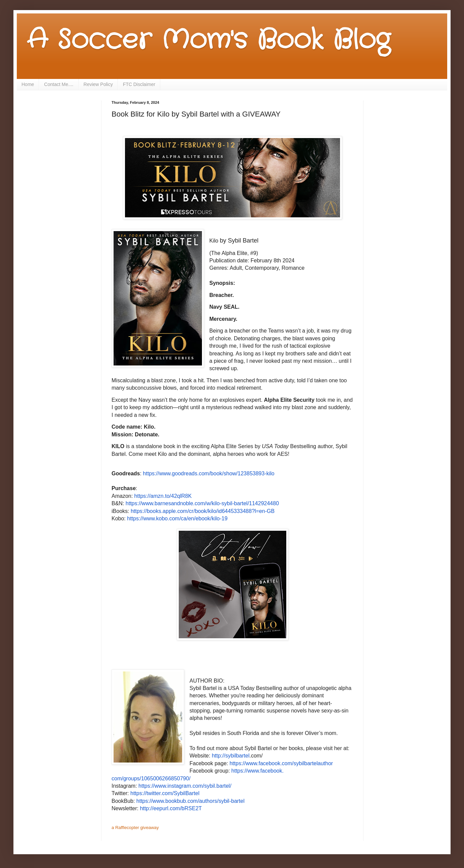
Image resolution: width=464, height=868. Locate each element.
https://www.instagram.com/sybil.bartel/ (185, 786)
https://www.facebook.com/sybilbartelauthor (281, 763)
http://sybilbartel (230, 756)
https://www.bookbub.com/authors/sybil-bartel (191, 801)
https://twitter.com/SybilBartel (165, 793)
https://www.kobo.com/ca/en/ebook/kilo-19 (177, 518)
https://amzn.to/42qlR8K (163, 496)
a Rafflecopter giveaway (135, 828)
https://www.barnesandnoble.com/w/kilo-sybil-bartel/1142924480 (202, 503)
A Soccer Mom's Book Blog (208, 40)
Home (28, 84)
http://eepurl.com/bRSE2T (171, 808)
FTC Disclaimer (139, 84)
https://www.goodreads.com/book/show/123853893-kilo (208, 473)
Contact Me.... (59, 84)
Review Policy (98, 84)
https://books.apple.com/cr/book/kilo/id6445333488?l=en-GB (203, 511)
